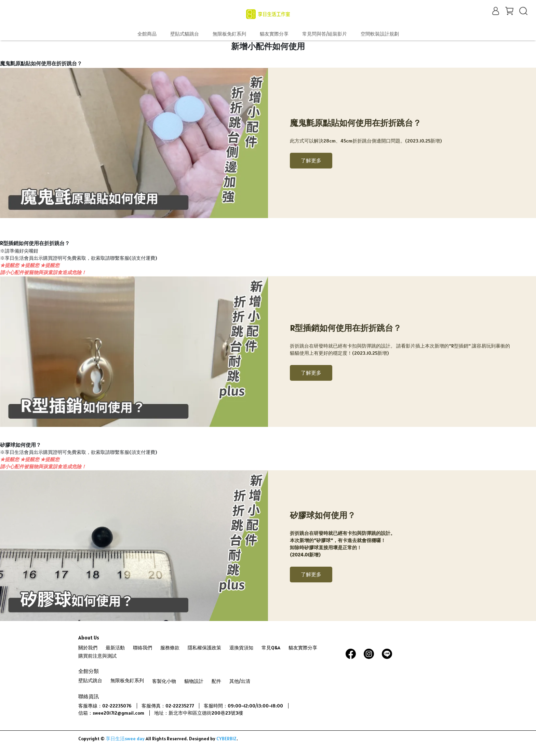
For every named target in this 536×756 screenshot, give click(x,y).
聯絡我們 (143, 648)
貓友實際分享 (274, 34)
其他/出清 (240, 681)
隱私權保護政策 (204, 648)
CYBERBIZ (226, 739)
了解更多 (311, 160)
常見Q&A (271, 648)
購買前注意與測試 (97, 656)
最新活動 (115, 648)
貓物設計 (194, 681)
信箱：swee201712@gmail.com (111, 713)
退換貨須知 (241, 648)
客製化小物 (164, 681)
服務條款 (170, 648)
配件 (216, 681)
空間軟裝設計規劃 (380, 34)
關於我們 (88, 648)
